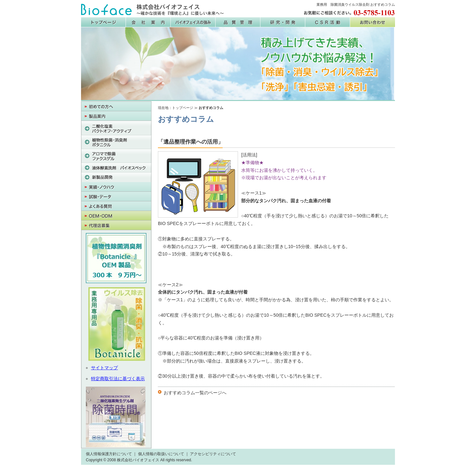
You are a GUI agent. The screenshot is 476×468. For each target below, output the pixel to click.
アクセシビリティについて (213, 454)
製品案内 (116, 116)
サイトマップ (104, 368)
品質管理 (238, 22)
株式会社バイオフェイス (152, 10)
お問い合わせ (373, 22)
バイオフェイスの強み (193, 22)
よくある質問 (116, 206)
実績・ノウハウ (116, 187)
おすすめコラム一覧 (184, 393)
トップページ (183, 108)
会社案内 (148, 22)
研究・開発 (283, 22)
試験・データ (116, 196)
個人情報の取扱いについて (161, 454)
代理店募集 (116, 225)
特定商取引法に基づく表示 (118, 379)
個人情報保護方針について (109, 454)
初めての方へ (116, 106)
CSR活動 (328, 22)
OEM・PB (116, 216)
